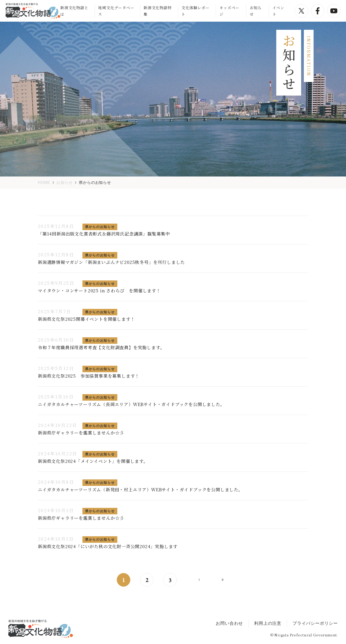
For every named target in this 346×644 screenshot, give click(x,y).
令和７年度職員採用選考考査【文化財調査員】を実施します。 (101, 347)
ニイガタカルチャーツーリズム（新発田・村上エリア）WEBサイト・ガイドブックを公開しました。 (140, 490)
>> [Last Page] (222, 580)
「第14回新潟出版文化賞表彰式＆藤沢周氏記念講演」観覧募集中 (104, 234)
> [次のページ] (199, 580)
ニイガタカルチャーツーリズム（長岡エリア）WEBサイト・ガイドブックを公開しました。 (131, 404)
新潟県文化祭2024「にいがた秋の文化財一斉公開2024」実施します (108, 546)
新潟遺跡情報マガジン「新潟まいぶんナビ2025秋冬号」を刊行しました (111, 262)
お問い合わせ (229, 623)
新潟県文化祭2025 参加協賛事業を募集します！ (89, 376)
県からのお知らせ (100, 227)
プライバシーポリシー (315, 623)
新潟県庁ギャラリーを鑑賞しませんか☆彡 (81, 433)
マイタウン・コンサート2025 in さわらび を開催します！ (99, 291)
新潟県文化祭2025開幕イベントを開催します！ (86, 319)
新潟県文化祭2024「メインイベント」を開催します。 (93, 461)
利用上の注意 (268, 623)
